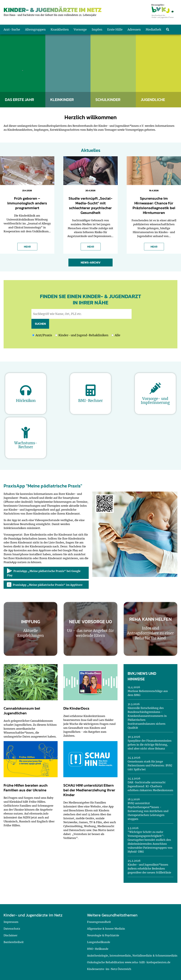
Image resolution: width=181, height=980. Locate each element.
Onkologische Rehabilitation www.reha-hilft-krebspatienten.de (129, 962)
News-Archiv (91, 262)
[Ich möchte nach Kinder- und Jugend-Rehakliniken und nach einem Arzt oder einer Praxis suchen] (113, 335)
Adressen (134, 29)
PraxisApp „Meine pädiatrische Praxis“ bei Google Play (44, 573)
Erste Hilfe (115, 29)
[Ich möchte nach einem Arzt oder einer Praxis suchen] (33, 335)
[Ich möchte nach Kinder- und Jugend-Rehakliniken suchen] (56, 335)
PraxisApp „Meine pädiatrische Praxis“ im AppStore (45, 585)
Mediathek (153, 29)
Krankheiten (60, 29)
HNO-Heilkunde (98, 949)
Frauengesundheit (99, 922)
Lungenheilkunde (99, 942)
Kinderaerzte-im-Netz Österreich (109, 969)
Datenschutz (12, 929)
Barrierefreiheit (14, 942)
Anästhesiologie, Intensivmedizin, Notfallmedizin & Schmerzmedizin (132, 956)
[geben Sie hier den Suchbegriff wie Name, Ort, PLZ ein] (81, 314)
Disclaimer (10, 935)
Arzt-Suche (12, 29)
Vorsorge (80, 29)
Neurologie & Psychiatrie (103, 935)
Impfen (97, 29)
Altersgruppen (35, 29)
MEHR (27, 247)
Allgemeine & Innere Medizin (106, 929)
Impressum (11, 922)
